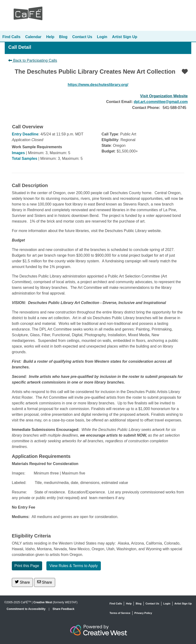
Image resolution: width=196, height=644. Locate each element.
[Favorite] (185, 72)
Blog (63, 37)
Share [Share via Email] (45, 582)
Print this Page (27, 566)
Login (102, 37)
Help (50, 37)
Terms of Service (120, 613)
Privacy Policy (143, 613)
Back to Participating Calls (33, 60)
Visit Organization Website (164, 96)
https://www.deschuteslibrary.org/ (98, 85)
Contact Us (82, 37)
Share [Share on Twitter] (22, 582)
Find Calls (11, 37)
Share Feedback (63, 609)
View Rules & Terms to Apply (74, 566)
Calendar (33, 37)
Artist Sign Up (125, 37)
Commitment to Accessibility (27, 609)
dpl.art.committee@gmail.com (161, 102)
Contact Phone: (146, 108)
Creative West (43, 602)
